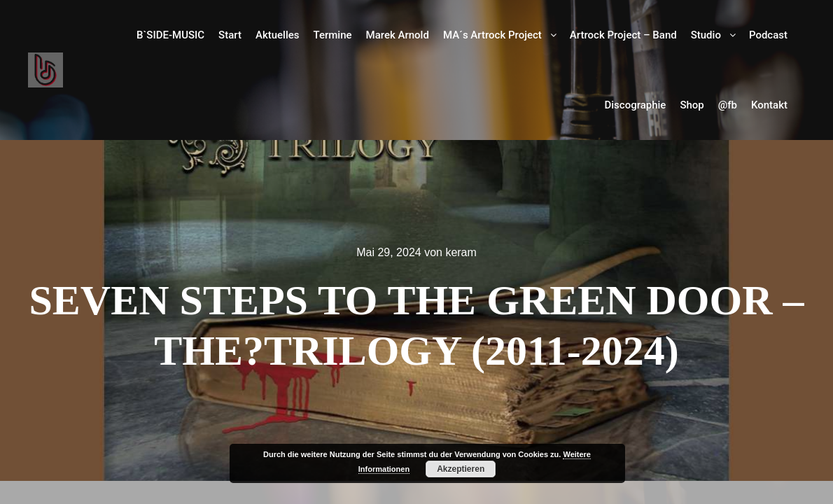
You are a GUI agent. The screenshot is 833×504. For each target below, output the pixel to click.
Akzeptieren (461, 469)
